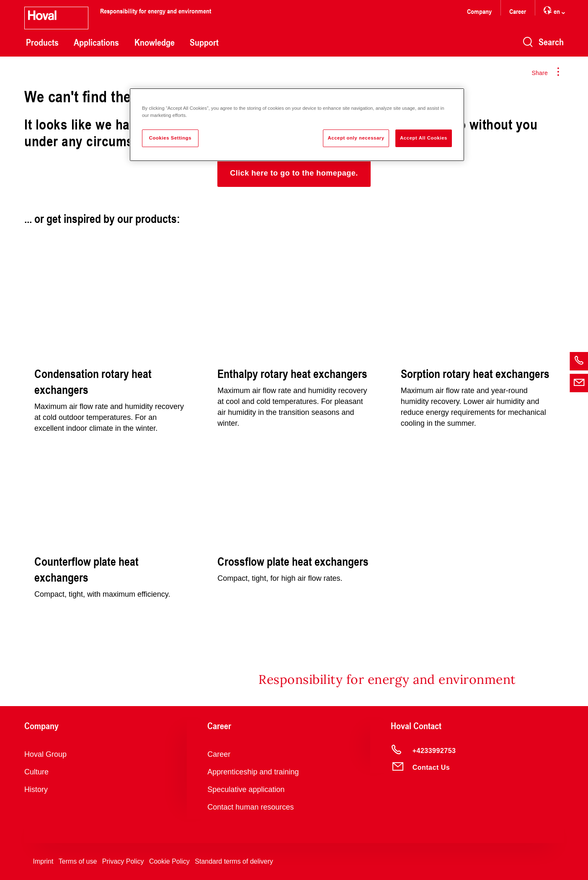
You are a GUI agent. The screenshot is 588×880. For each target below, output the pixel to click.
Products (42, 42)
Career (518, 11)
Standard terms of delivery (234, 861)
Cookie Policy (169, 861)
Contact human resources (250, 807)
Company (479, 11)
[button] (294, 173)
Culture (36, 772)
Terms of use (78, 861)
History (36, 789)
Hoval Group (45, 754)
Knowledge (155, 42)
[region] (297, 125)
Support (204, 42)
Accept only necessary (356, 138)
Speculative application (246, 789)
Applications (96, 42)
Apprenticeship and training (253, 772)
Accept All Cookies (424, 138)
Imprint (43, 861)
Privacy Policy (123, 861)
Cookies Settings (170, 138)
